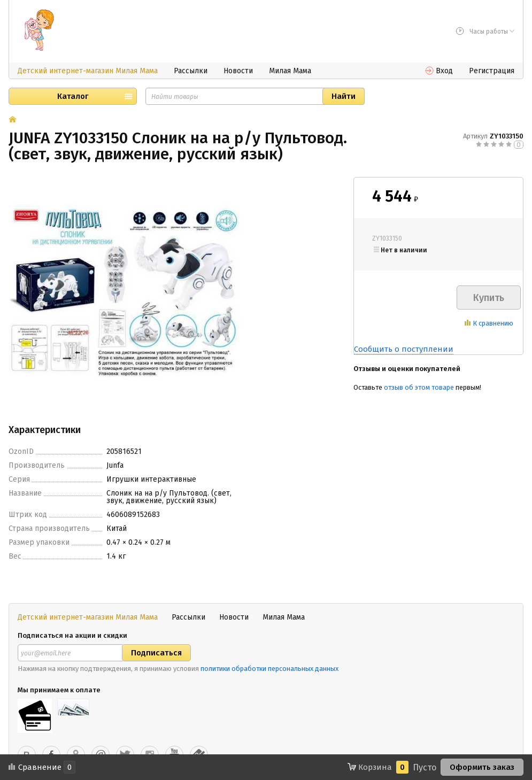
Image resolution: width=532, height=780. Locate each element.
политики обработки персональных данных (269, 669)
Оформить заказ (482, 767)
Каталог (73, 96)
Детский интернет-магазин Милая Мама (88, 71)
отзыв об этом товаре (419, 387)
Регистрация (492, 71)
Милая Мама (290, 71)
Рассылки (191, 71)
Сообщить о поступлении (404, 349)
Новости (238, 71)
